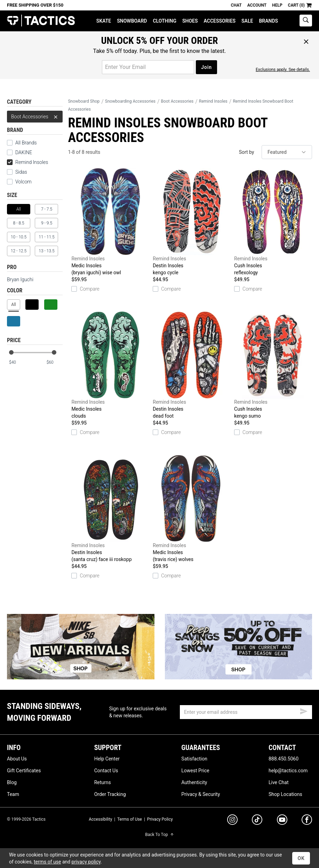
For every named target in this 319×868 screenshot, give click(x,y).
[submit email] (304, 710)
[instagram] (232, 821)
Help (277, 5)
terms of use (47, 862)
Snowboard (132, 21)
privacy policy (86, 862)
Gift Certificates (24, 771)
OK (301, 858)
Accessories (220, 21)
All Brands (26, 143)
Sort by (247, 152)
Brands (268, 21)
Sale (247, 21)
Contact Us (106, 771)
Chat (236, 5)
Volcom (23, 182)
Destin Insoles (192, 222)
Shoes (190, 21)
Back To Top (159, 835)
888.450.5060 (284, 759)
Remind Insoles (27, 162)
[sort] (287, 152)
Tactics (41, 21)
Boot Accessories (35, 117)
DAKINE (24, 152)
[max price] (54, 362)
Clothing (165, 21)
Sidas (21, 172)
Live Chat (279, 782)
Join (206, 67)
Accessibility (100, 819)
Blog (12, 782)
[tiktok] (257, 821)
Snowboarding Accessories (130, 101)
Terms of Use (130, 819)
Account (257, 5)
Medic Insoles (110, 222)
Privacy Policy (160, 819)
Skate (104, 21)
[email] (246, 712)
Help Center (107, 759)
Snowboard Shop (84, 101)
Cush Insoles (273, 222)
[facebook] (307, 821)
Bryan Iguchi (20, 279)
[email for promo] (148, 67)
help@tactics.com (288, 771)
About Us (17, 759)
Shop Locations (285, 794)
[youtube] (282, 821)
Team (13, 794)
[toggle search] (306, 21)
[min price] (17, 362)
